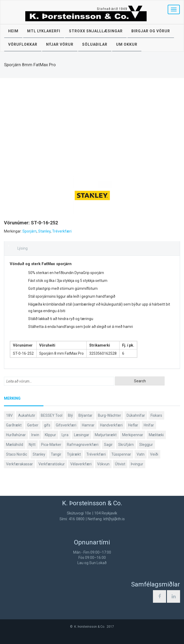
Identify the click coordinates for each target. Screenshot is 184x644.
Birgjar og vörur (151, 31)
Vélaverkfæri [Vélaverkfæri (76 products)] (81, 464)
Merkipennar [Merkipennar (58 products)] (133, 435)
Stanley (44, 231)
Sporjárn (29, 231)
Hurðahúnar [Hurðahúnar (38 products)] (16, 435)
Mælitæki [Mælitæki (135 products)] (156, 435)
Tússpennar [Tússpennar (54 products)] (121, 454)
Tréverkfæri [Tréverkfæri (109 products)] (96, 454)
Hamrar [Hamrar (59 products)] (88, 425)
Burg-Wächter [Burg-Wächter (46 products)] (110, 415)
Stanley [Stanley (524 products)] (39, 454)
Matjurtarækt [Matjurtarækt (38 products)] (106, 435)
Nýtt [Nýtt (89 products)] (32, 445)
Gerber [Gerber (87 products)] (33, 425)
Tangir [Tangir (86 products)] (56, 454)
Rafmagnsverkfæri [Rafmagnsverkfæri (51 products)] (83, 445)
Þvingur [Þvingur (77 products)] (137, 464)
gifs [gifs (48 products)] (47, 425)
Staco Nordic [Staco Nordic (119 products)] (17, 454)
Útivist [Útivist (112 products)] (120, 464)
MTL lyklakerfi (44, 31)
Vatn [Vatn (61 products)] (141, 454)
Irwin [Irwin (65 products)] (35, 435)
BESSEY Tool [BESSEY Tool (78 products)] (52, 415)
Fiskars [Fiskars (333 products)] (156, 415)
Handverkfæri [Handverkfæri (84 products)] (111, 425)
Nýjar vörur (60, 44)
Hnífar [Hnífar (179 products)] (149, 425)
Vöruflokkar (23, 44)
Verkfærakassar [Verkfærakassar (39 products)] (19, 464)
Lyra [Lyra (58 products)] (65, 435)
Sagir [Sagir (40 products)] (108, 445)
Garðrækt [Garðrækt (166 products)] (14, 425)
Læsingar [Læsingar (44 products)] (82, 435)
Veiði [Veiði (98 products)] (154, 454)
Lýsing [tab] (23, 248)
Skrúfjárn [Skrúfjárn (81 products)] (126, 445)
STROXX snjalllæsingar (96, 31)
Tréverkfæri (62, 231)
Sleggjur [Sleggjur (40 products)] (146, 445)
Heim (13, 31)
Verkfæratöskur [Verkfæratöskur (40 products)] (52, 464)
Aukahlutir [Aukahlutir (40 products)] (27, 415)
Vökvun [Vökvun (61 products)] (103, 464)
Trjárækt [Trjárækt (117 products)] (74, 454)
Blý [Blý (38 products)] (70, 415)
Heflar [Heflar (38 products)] (133, 425)
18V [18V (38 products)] (9, 415)
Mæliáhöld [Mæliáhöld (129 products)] (15, 445)
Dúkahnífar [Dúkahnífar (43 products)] (136, 415)
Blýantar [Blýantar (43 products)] (85, 415)
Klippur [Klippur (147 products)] (50, 435)
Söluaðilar (95, 44)
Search (140, 381)
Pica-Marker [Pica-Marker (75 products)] (51, 445)
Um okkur (127, 44)
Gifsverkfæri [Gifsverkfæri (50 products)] (66, 425)
